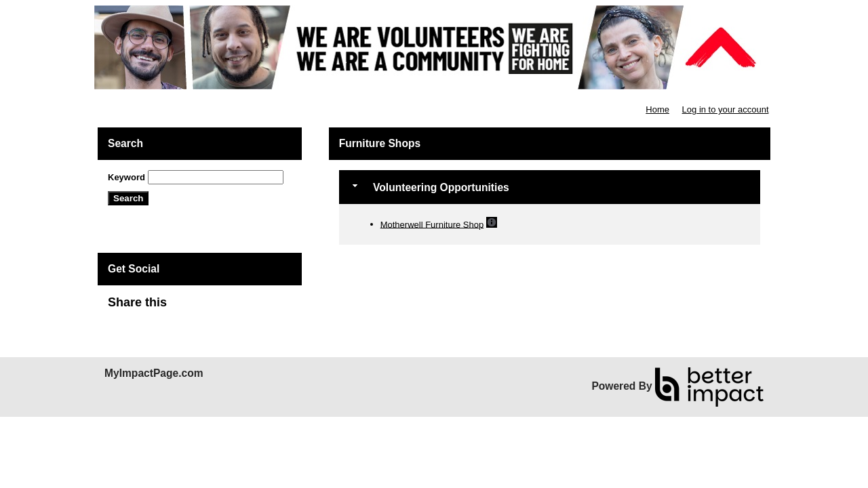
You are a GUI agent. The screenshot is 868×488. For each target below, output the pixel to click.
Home (657, 109)
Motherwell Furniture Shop (432, 224)
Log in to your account (726, 109)
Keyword (126, 177)
